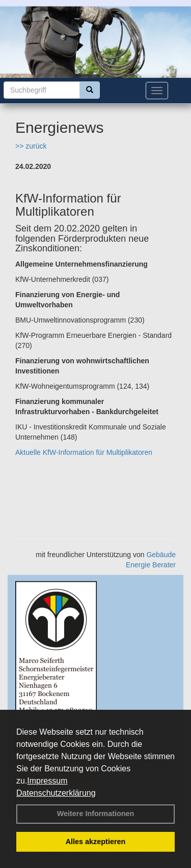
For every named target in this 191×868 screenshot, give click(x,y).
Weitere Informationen (96, 814)
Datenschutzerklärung (56, 793)
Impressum (47, 781)
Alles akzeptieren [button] (96, 842)
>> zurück (31, 146)
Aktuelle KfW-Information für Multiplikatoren (84, 452)
